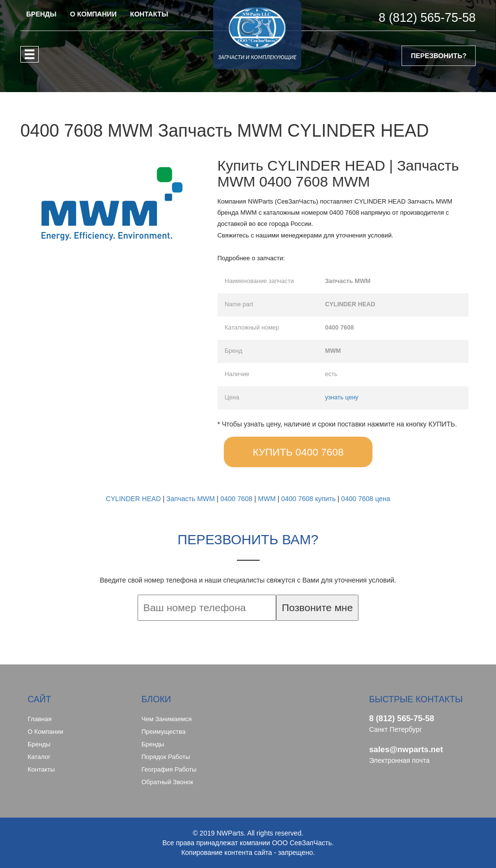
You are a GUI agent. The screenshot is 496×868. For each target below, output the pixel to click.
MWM (267, 499)
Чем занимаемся (167, 719)
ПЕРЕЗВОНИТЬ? (439, 56)
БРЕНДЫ (41, 14)
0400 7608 (236, 499)
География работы (169, 769)
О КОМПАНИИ (93, 14)
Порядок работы (166, 757)
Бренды (39, 744)
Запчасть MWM (190, 499)
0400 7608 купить (308, 499)
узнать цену (342, 397)
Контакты (41, 769)
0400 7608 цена (365, 499)
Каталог (39, 757)
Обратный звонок (167, 782)
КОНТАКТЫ (149, 14)
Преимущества (163, 732)
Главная (39, 719)
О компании (45, 732)
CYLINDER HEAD (133, 499)
